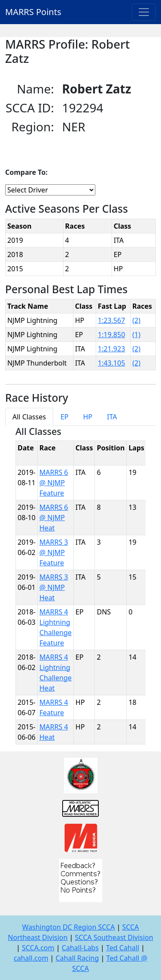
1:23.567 (112, 320)
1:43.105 (112, 363)
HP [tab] (88, 417)
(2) (136, 320)
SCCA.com (38, 948)
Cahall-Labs (80, 948)
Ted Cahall (123, 948)
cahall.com (31, 958)
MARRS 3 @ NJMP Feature (54, 552)
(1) (136, 335)
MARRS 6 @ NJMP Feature (54, 483)
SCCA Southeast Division (114, 937)
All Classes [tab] (29, 417)
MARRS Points (33, 12)
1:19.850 (112, 335)
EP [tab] (65, 417)
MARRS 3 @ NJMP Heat (54, 587)
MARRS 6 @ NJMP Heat (54, 518)
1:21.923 (112, 349)
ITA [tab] (112, 417)
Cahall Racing (77, 958)
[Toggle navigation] (144, 12)
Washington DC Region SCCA (68, 927)
